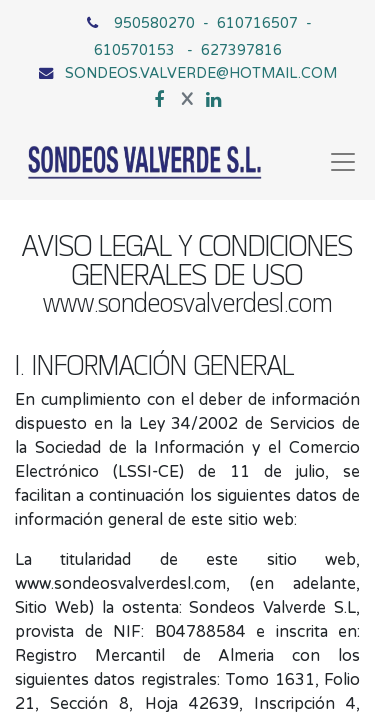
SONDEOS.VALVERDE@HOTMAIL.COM (201, 72)
